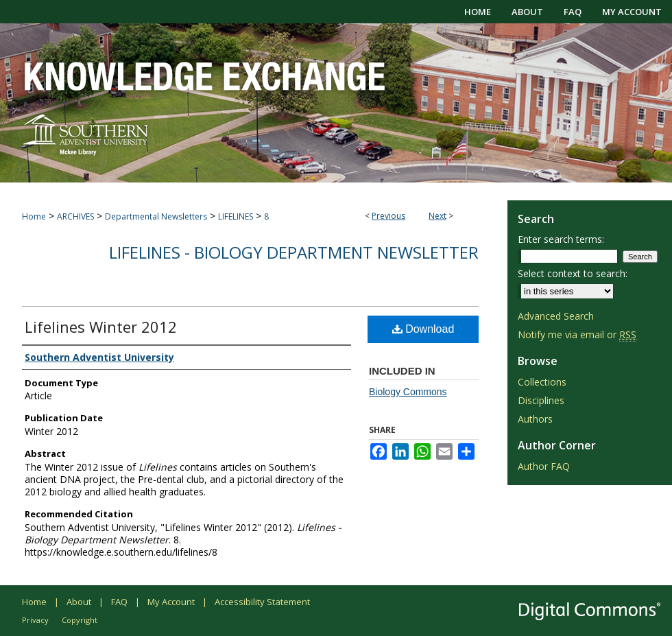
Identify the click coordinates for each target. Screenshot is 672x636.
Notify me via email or (577, 334)
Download (423, 329)
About (79, 602)
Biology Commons (408, 392)
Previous (388, 216)
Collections (542, 382)
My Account (171, 602)
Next (437, 216)
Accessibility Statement (262, 602)
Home (34, 216)
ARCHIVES (75, 216)
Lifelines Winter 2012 (101, 327)
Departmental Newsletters (156, 216)
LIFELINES (236, 216)
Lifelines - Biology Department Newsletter (294, 252)
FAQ (119, 602)
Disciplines (541, 400)
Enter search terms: (561, 239)
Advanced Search (556, 316)
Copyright (80, 620)
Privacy (35, 620)
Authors (535, 419)
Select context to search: (573, 273)
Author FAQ (544, 466)
